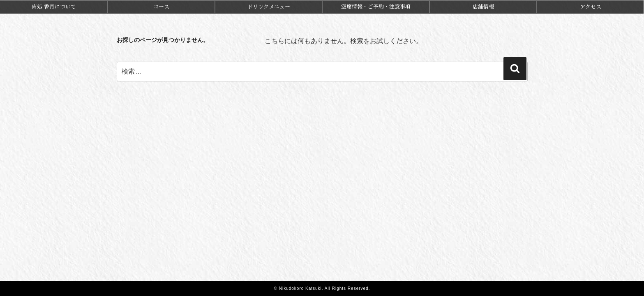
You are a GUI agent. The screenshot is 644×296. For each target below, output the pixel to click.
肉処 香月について (54, 7)
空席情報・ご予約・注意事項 (376, 7)
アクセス (591, 7)
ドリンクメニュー (269, 7)
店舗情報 (483, 7)
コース (161, 7)
